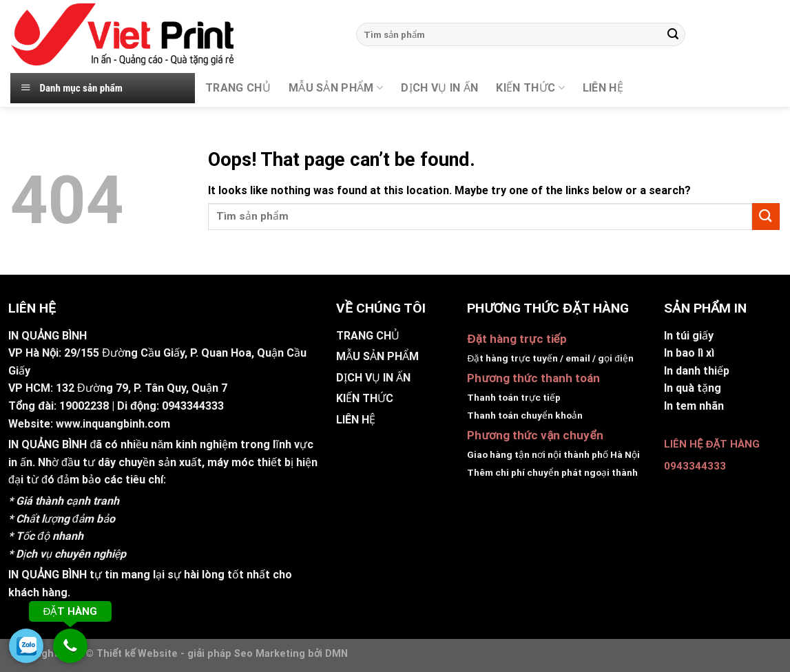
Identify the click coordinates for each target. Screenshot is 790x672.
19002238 (84, 406)
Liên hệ (603, 88)
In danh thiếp (697, 371)
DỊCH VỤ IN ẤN (439, 88)
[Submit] (673, 34)
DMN (336, 654)
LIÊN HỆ (356, 420)
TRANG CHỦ (238, 88)
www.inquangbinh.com (113, 424)
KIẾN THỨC (530, 88)
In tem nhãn (694, 406)
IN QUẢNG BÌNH (48, 444)
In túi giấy (689, 336)
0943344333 (193, 406)
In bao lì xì (689, 353)
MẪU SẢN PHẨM (336, 88)
